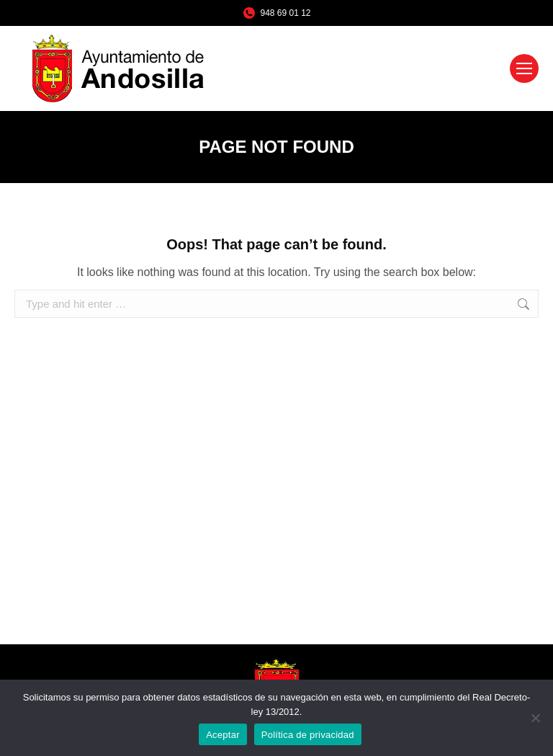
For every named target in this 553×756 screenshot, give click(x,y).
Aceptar (223, 735)
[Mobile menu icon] (524, 68)
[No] (535, 718)
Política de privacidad (308, 735)
